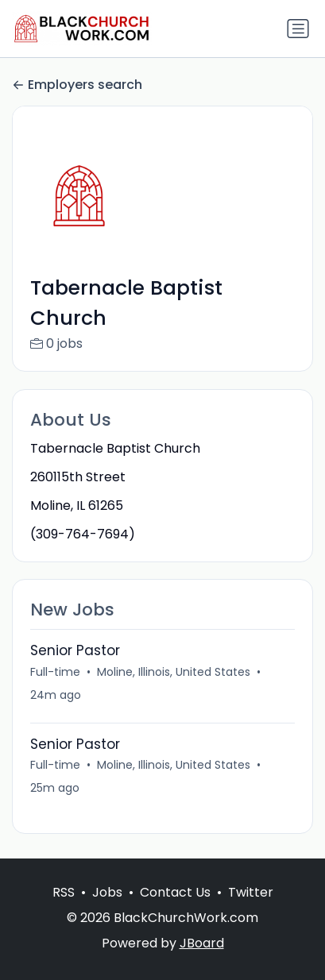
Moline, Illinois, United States (174, 672)
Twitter (251, 892)
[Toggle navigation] (298, 29)
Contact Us (175, 892)
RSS (64, 892)
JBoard (202, 943)
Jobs (107, 892)
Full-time (55, 672)
